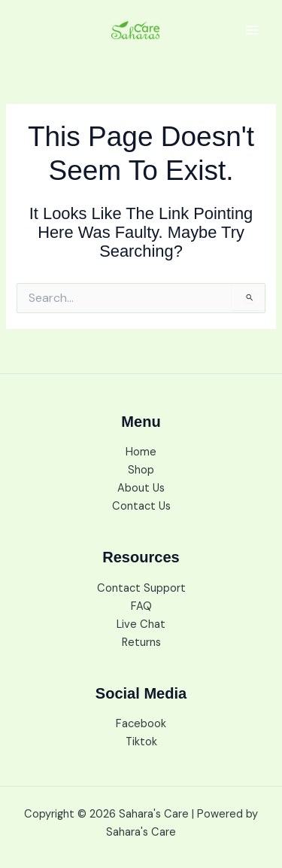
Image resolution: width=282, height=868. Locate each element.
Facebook (141, 724)
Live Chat (141, 624)
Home (141, 452)
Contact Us (141, 506)
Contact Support (141, 588)
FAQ (141, 606)
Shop (141, 470)
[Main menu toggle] (252, 30)
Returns (141, 643)
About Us (141, 488)
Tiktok (141, 742)
